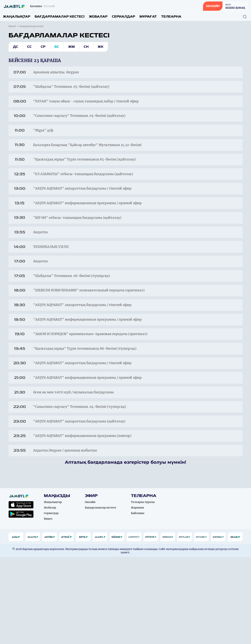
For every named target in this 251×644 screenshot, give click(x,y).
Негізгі (12, 26)
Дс (16, 47)
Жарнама (137, 595)
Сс (29, 47)
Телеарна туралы (143, 589)
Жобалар (98, 17)
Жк (100, 47)
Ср (43, 47)
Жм (71, 47)
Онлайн (90, 589)
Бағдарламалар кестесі (60, 17)
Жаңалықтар (17, 17)
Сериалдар (123, 17)
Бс (57, 47)
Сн (86, 47)
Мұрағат (148, 17)
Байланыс (138, 600)
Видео (48, 606)
